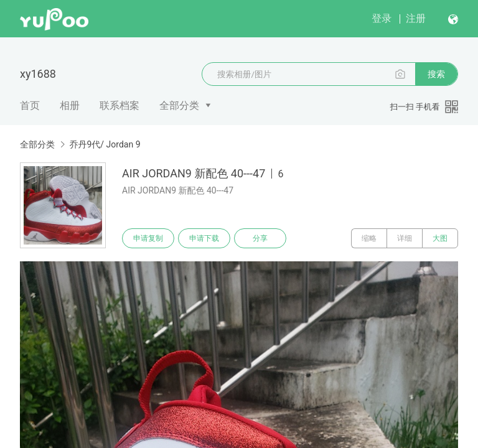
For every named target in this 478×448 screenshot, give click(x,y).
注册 (416, 18)
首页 (30, 105)
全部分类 (179, 105)
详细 (405, 238)
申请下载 (204, 238)
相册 (70, 105)
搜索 (436, 74)
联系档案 (119, 105)
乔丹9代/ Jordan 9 (105, 144)
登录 (382, 18)
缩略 (369, 238)
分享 (260, 238)
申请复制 (148, 238)
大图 (440, 238)
